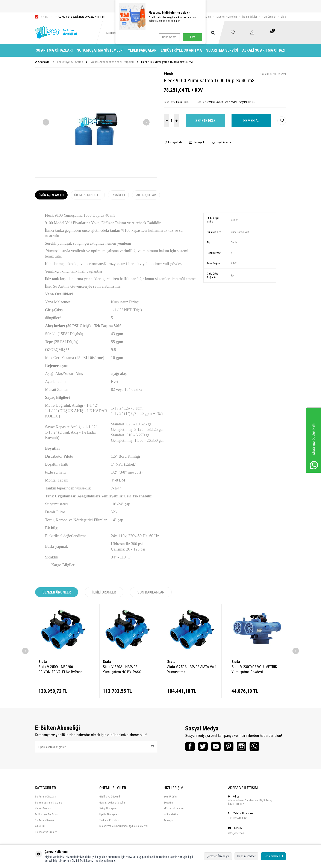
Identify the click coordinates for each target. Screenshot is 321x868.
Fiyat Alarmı (221, 142)
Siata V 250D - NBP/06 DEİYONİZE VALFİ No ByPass (61, 669)
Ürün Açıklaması (51, 195)
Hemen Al (251, 120)
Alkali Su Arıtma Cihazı (264, 50)
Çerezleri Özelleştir (218, 856)
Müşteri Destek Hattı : (80, 17)
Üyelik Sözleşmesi (109, 814)
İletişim (207, 17)
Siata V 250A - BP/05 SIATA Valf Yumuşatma (192, 669)
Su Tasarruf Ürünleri (46, 832)
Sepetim (168, 803)
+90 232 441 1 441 (238, 818)
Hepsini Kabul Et (273, 856)
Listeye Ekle (173, 142)
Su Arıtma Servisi (222, 50)
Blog (283, 17)
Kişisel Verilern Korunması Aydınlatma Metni (123, 826)
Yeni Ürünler (269, 17)
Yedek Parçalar (142, 50)
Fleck (169, 74)
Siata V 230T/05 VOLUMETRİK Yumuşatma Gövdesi (254, 669)
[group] (96, 122)
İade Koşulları (146, 195)
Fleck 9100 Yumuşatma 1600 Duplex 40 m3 (167, 62)
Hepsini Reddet (246, 856)
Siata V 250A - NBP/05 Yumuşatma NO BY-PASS (122, 669)
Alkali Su (40, 826)
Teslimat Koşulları (109, 820)
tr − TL (44, 17)
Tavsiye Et (197, 142)
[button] (46, 122)
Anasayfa (42, 62)
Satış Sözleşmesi (109, 808)
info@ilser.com (236, 833)
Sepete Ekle (205, 120)
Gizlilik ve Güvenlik (110, 797)
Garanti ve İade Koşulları (113, 803)
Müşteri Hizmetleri (227, 17)
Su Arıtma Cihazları (54, 50)
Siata (43, 662)
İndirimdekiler (250, 17)
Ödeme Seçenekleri (88, 195)
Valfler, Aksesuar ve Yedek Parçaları (112, 62)
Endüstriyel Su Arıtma (181, 50)
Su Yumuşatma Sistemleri (100, 50)
